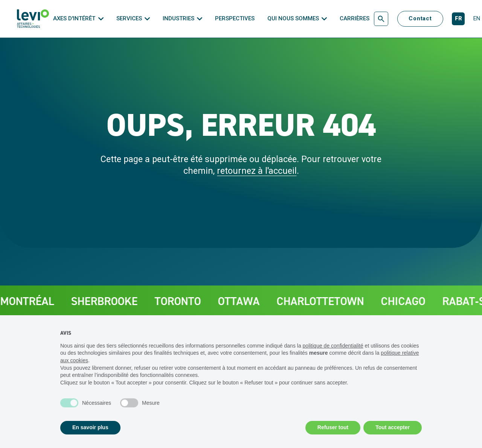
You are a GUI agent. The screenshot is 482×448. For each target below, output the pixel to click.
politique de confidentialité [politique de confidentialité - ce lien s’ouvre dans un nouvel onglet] (333, 346)
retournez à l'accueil (257, 171)
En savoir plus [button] (90, 427)
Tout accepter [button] (393, 427)
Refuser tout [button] (333, 427)
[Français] (458, 19)
